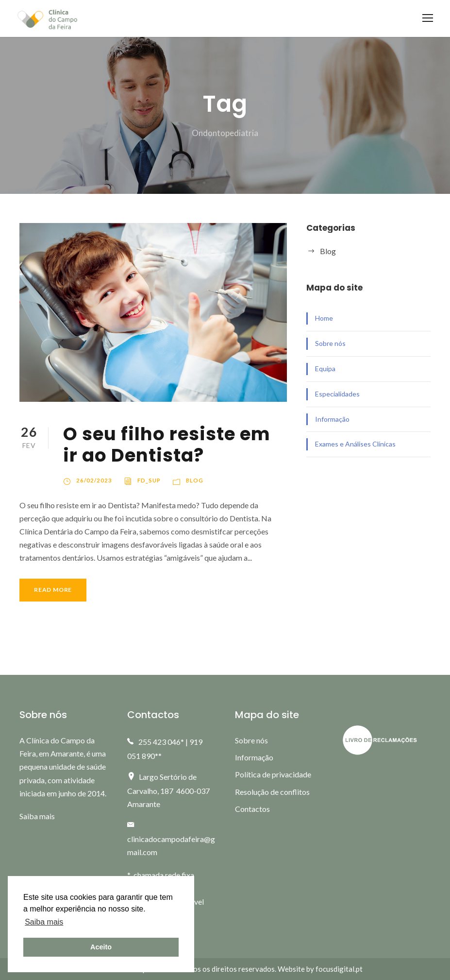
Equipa (325, 369)
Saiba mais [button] (44, 922)
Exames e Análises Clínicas (355, 444)
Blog (195, 480)
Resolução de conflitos (272, 792)
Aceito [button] (101, 947)
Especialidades (337, 394)
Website (291, 969)
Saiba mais (37, 816)
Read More (53, 590)
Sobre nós (330, 343)
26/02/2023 (94, 480)
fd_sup (149, 480)
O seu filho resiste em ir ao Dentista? (167, 445)
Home (324, 318)
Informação (332, 419)
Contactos (252, 809)
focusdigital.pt (339, 969)
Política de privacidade (273, 774)
